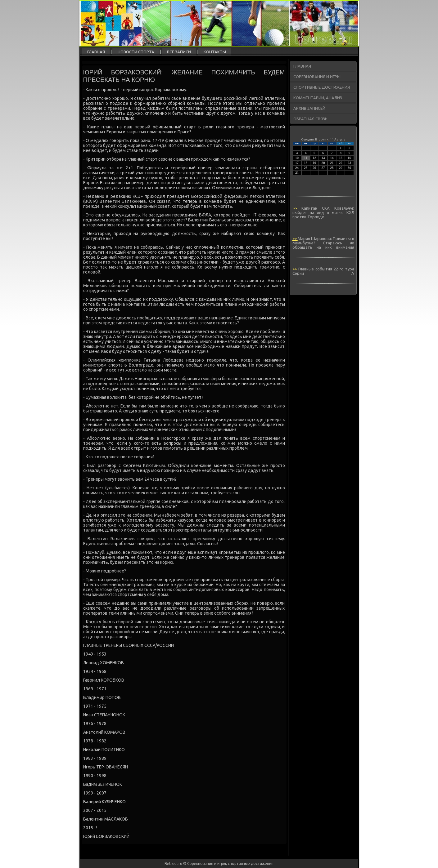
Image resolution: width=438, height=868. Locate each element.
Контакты (215, 52)
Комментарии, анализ (318, 98)
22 (341, 163)
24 (297, 168)
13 (323, 158)
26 (314, 168)
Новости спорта (136, 52)
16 (349, 158)
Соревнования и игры (317, 77)
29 (341, 168)
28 (332, 168)
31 (297, 173)
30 (349, 168)
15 (341, 158)
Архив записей (309, 108)
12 (314, 158)
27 (323, 168)
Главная (96, 52)
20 (323, 163)
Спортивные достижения (322, 87)
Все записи (179, 52)
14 (332, 158)
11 (306, 158)
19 (314, 163)
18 (306, 163)
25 (306, 168)
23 (349, 163)
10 (297, 158)
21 (332, 163)
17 (297, 163)
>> (297, 208)
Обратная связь (310, 119)
